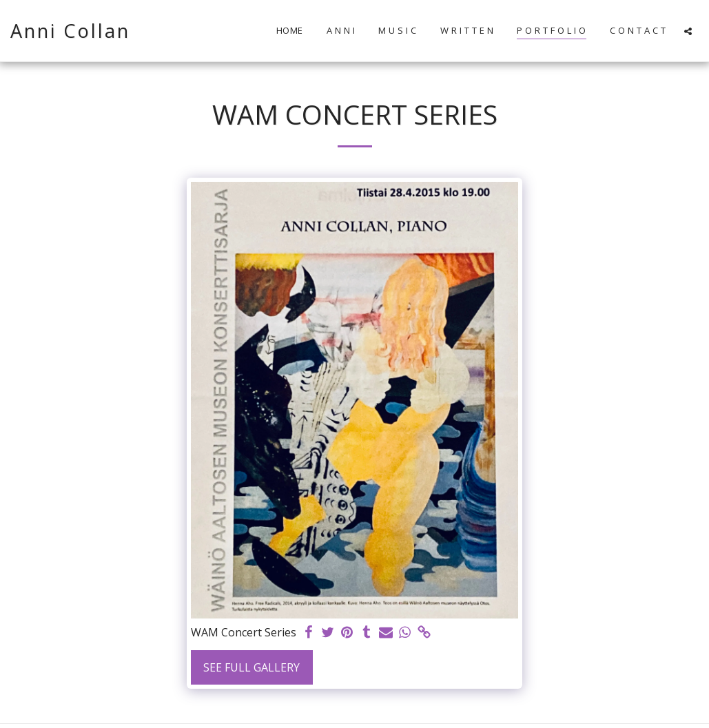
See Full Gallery (251, 667)
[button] (688, 31)
